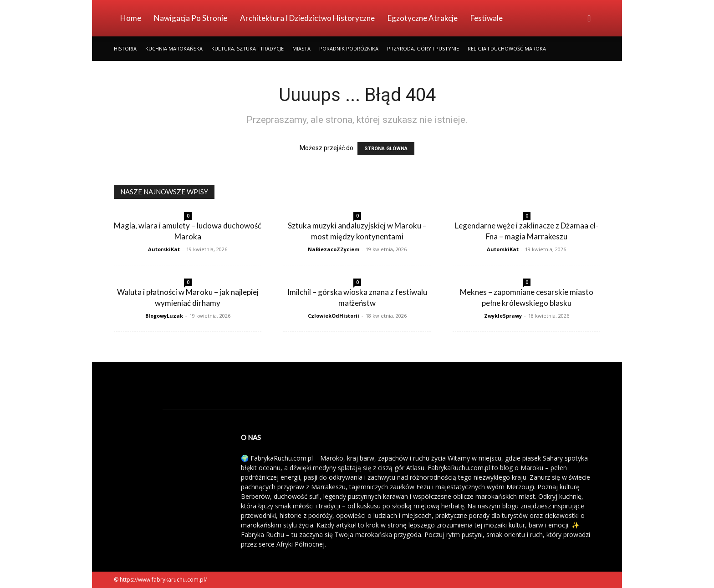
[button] (589, 19)
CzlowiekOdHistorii (334, 316)
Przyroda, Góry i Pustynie (423, 48)
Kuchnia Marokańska (174, 48)
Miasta (301, 48)
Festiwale (487, 18)
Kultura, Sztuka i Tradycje (247, 48)
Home (131, 18)
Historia (125, 48)
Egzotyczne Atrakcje (423, 18)
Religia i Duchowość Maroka (507, 48)
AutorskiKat (164, 249)
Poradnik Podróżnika (349, 48)
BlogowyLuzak (164, 316)
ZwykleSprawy (503, 316)
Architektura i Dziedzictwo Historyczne (307, 18)
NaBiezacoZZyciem (334, 249)
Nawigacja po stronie (191, 18)
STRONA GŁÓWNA (386, 149)
